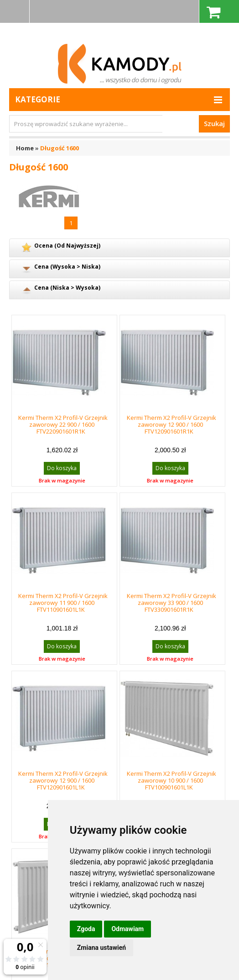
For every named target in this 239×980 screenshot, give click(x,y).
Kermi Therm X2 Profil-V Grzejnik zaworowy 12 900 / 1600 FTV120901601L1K (63, 780)
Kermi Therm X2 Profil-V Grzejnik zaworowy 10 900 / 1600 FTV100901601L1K (171, 780)
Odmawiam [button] (127, 929)
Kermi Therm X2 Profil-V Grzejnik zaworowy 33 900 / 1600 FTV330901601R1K (171, 603)
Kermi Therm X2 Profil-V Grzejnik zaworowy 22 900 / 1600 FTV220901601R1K (63, 424)
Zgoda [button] (86, 929)
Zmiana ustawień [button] (101, 948)
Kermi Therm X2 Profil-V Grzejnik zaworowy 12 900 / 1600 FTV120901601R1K (171, 424)
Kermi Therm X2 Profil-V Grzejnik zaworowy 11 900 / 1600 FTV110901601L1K (63, 603)
